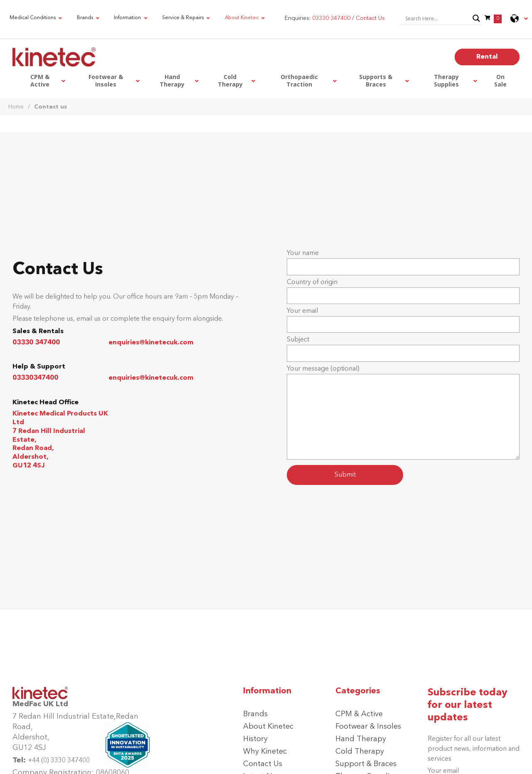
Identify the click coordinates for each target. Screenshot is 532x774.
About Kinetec (268, 727)
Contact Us (263, 764)
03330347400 (35, 378)
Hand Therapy (361, 739)
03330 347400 (36, 343)
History (255, 739)
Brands (255, 714)
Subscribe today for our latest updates (468, 705)
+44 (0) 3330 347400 (59, 761)
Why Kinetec (265, 752)
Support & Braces (366, 764)
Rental (487, 57)
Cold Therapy (360, 752)
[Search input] (437, 18)
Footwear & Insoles (368, 727)
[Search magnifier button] (476, 18)
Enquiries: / (335, 18)
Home (16, 107)
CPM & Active (359, 714)
